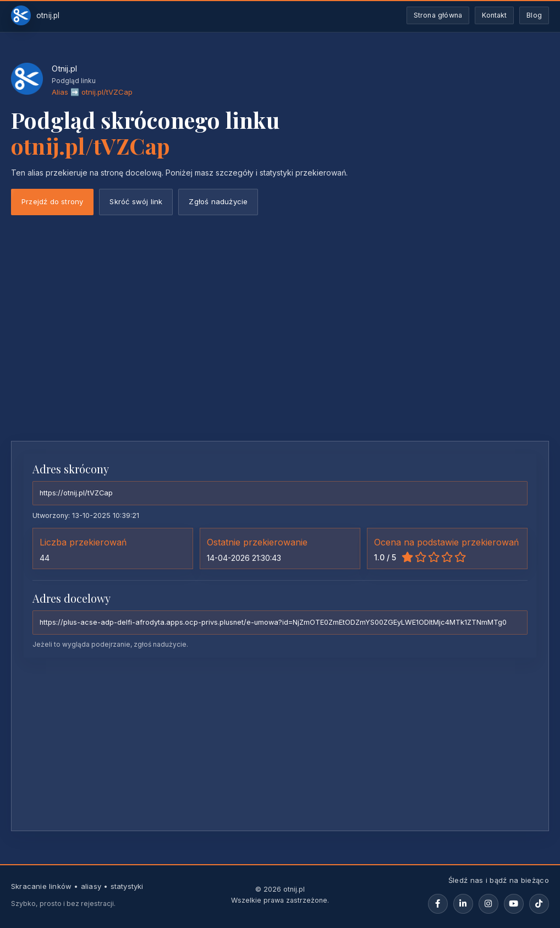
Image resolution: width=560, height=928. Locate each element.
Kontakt (494, 15)
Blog (534, 15)
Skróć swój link (136, 201)
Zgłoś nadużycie (218, 201)
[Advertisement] (280, 350)
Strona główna (438, 15)
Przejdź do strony (52, 201)
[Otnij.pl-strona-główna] (35, 15)
